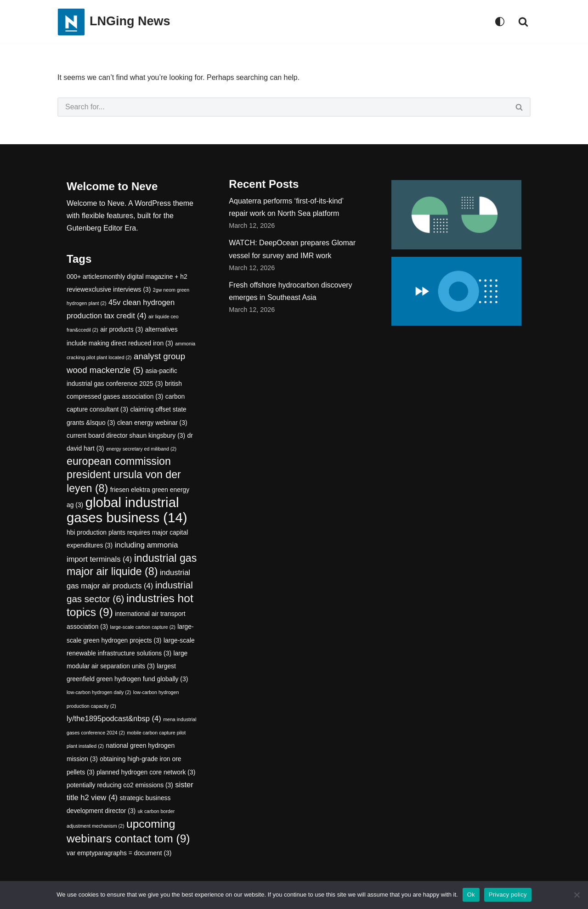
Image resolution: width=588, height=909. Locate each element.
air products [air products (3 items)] (122, 330)
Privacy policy (508, 895)
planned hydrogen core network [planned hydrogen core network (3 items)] (146, 772)
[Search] (523, 22)
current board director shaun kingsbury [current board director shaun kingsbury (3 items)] (126, 435)
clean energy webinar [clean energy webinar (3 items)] (152, 423)
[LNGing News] (114, 22)
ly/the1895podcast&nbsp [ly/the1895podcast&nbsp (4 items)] (114, 719)
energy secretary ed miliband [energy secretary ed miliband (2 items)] (141, 449)
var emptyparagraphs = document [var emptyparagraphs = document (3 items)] (119, 853)
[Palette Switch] (500, 22)
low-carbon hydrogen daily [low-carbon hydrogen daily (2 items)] (99, 693)
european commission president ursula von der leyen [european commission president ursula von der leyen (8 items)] (124, 474)
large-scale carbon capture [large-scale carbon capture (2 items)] (143, 627)
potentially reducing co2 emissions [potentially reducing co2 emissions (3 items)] (120, 785)
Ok (471, 895)
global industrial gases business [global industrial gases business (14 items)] (127, 510)
